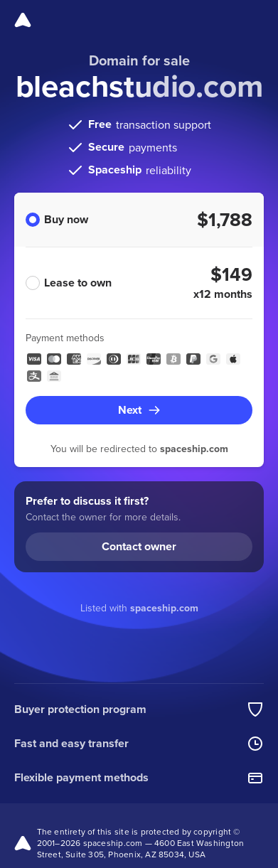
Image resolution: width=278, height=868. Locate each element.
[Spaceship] (23, 20)
